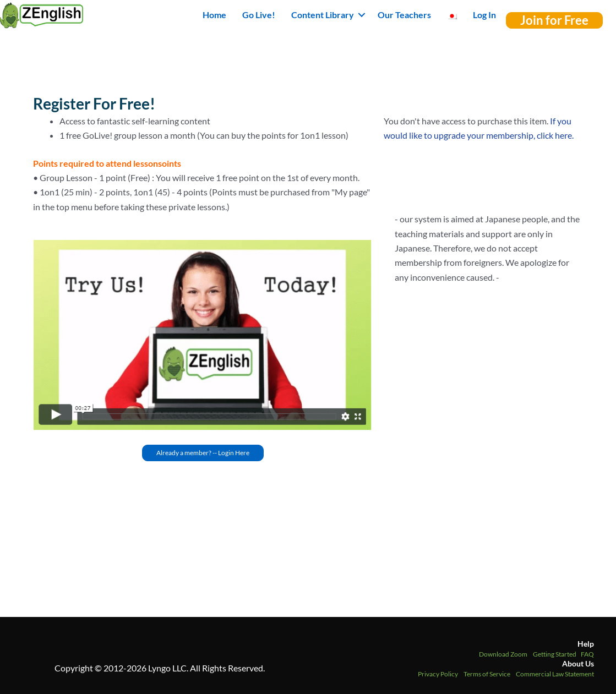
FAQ (587, 654)
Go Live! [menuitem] (259, 15)
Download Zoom (503, 654)
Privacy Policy (438, 674)
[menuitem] (452, 15)
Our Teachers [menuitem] (404, 15)
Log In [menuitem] (484, 15)
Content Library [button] (323, 15)
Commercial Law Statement (555, 674)
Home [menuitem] (214, 15)
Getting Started (555, 654)
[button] (362, 15)
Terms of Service (487, 674)
